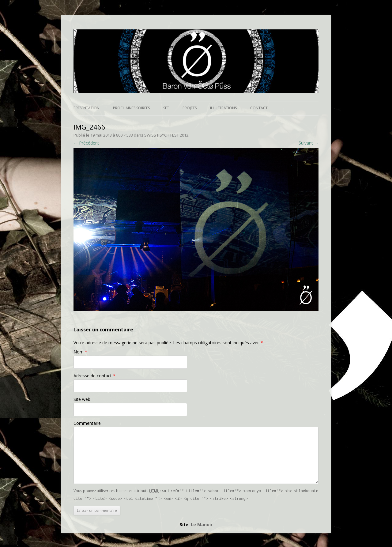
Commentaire (87, 423)
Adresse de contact (94, 376)
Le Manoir (202, 524)
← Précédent (86, 143)
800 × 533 (124, 135)
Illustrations (223, 108)
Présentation (87, 108)
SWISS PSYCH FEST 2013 (166, 135)
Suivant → (309, 143)
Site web (82, 399)
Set (166, 108)
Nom (80, 352)
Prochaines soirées (131, 108)
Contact (259, 108)
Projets (190, 108)
